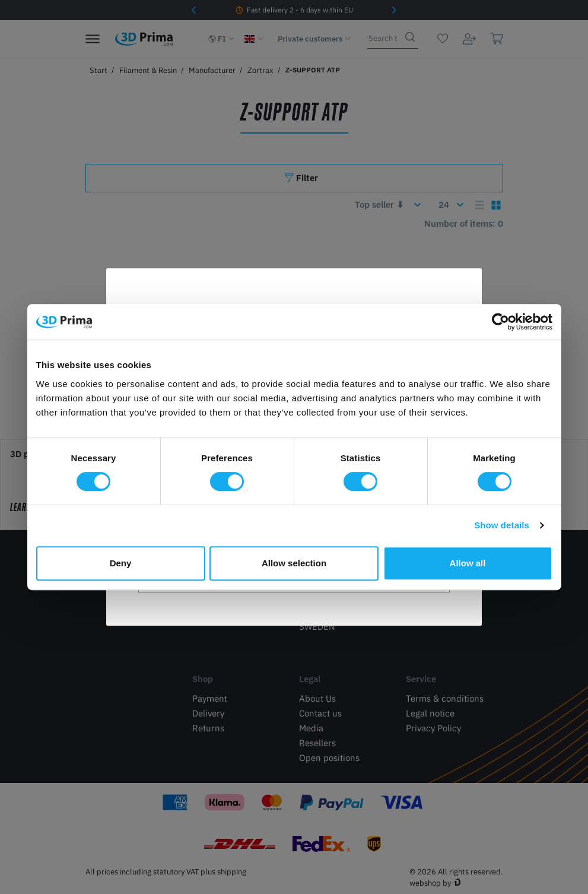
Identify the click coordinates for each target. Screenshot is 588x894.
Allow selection (294, 563)
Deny (121, 563)
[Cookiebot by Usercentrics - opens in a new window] (500, 322)
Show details (502, 525)
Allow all (468, 563)
